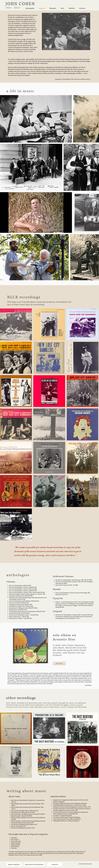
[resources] (55, 864)
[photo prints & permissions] (34, 864)
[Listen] (59, 664)
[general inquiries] (14, 864)
